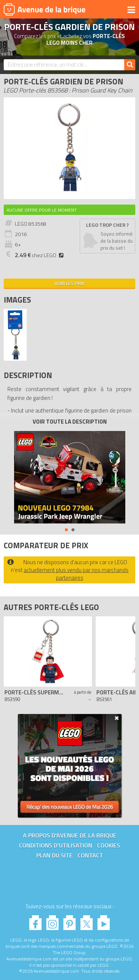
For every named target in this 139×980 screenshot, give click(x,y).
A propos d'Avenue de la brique (70, 835)
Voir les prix (69, 283)
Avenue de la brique (44, 9)
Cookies (109, 845)
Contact (90, 855)
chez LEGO (40, 255)
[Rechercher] (130, 65)
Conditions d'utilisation (56, 845)
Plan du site (54, 855)
